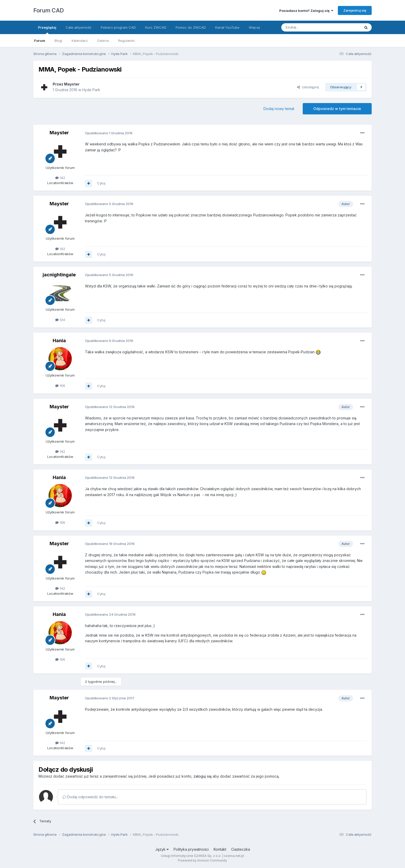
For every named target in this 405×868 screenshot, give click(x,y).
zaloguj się (202, 776)
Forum (40, 41)
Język (162, 849)
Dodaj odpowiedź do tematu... (90, 797)
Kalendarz (80, 41)
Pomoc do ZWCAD (191, 27)
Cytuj (101, 183)
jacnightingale (59, 275)
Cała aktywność (79, 27)
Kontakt (220, 849)
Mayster (72, 84)
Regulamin (126, 41)
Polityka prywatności (191, 849)
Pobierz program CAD (118, 27)
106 (60, 386)
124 (60, 320)
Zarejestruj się (355, 10)
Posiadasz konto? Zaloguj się (306, 11)
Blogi (58, 41)
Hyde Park (91, 90)
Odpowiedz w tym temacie (337, 109)
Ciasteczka (241, 849)
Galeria (103, 41)
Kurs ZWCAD (156, 27)
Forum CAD (49, 10)
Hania (59, 341)
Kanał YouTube (227, 27)
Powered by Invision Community (202, 860)
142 (60, 178)
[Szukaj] (308, 27)
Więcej (254, 27)
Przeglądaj (47, 30)
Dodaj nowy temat (279, 109)
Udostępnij (308, 87)
